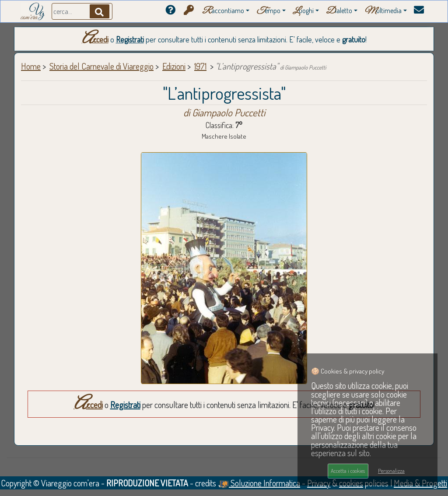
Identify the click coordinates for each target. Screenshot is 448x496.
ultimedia (383, 11)
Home (31, 66)
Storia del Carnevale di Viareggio (101, 66)
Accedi (95, 39)
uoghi (303, 11)
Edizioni (174, 66)
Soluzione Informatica (259, 483)
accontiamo (223, 11)
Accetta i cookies (348, 471)
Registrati (130, 39)
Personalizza (391, 471)
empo (268, 11)
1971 (200, 66)
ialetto (339, 11)
